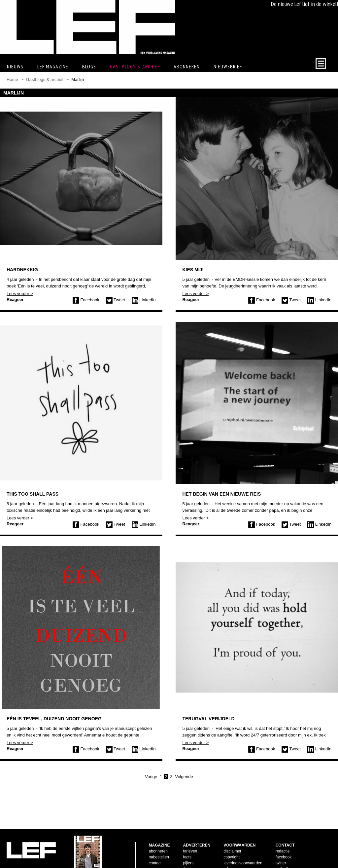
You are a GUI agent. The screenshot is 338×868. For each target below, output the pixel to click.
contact (155, 852)
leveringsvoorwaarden (243, 852)
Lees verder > (20, 294)
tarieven (190, 841)
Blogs (89, 66)
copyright (232, 847)
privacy (230, 858)
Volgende (184, 777)
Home (12, 79)
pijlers (188, 852)
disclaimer (232, 841)
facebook (284, 847)
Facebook (86, 300)
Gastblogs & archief (135, 66)
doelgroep (192, 858)
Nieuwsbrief (228, 66)
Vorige (151, 777)
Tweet (116, 300)
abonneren (158, 841)
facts (187, 847)
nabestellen (159, 847)
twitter (281, 852)
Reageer (15, 300)
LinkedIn (144, 300)
